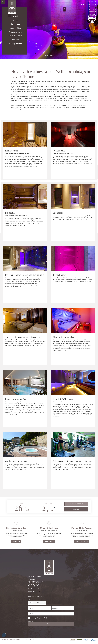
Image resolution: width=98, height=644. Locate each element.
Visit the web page (82, 542)
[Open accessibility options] (4, 635)
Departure (49, 503)
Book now (16, 542)
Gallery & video (14, 49)
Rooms (14, 24)
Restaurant (14, 28)
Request (76, 509)
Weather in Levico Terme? (35, 592)
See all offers (49, 542)
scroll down (49, 56)
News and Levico (14, 41)
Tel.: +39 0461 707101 (34, 583)
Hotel (14, 20)
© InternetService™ (30, 642)
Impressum (23, 642)
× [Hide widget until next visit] (5, 633)
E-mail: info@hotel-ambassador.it (37, 586)
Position (14, 45)
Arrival (22, 503)
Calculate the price (76, 504)
